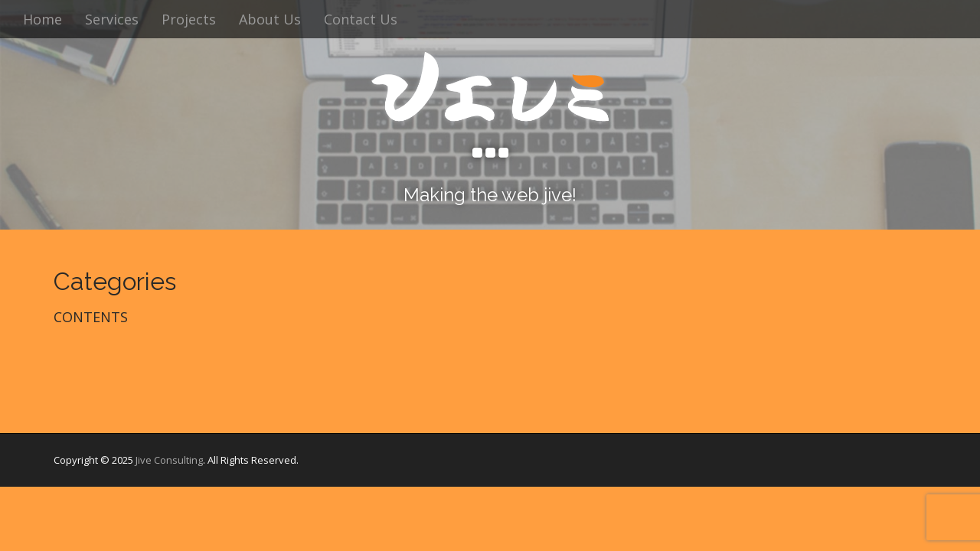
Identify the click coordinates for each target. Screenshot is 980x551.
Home (42, 19)
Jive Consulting (169, 460)
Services (112, 19)
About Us (270, 19)
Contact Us (361, 19)
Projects (189, 19)
